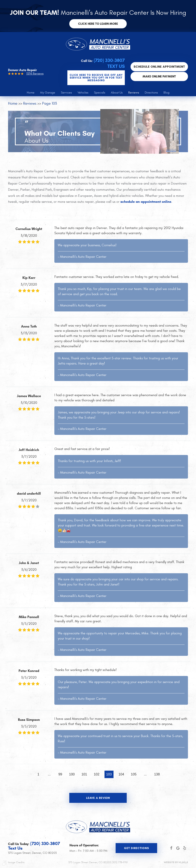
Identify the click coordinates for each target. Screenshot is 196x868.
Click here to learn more (98, 24)
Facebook (171, 848)
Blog (166, 93)
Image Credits (16, 862)
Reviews (134, 93)
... (49, 774)
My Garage (48, 93)
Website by (176, 862)
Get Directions (136, 848)
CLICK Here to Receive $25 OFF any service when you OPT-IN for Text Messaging (96, 78)
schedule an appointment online (146, 202)
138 (157, 774)
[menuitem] (31, 93)
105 (134, 774)
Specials (100, 93)
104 (121, 774)
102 (97, 774)
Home (31, 93)
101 (84, 774)
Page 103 (49, 103)
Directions (151, 93)
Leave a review (98, 798)
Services (66, 93)
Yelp (185, 848)
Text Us (116, 66)
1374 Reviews (35, 74)
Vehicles (83, 93)
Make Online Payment (159, 76)
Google (178, 848)
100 (72, 774)
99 (60, 774)
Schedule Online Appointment (159, 67)
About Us (117, 93)
